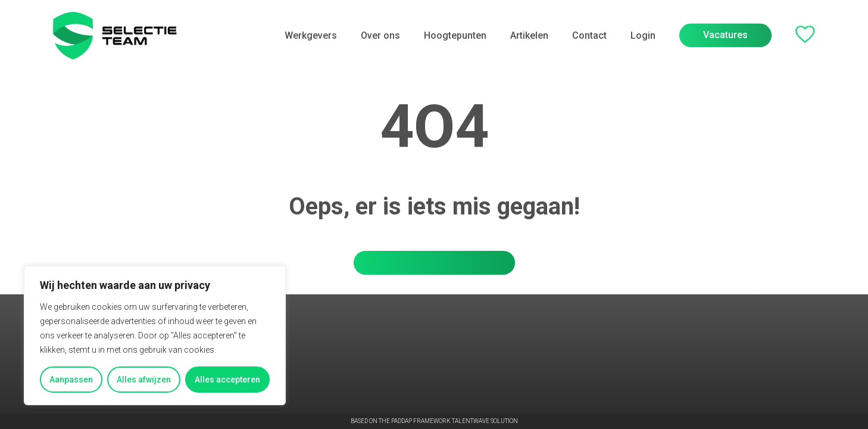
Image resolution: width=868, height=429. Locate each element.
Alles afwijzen (144, 380)
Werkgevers (311, 35)
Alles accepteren (227, 380)
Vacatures (725, 34)
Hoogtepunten (455, 35)
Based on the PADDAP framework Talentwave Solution (434, 421)
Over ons (380, 35)
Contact (589, 35)
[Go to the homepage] (115, 36)
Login (643, 35)
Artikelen (529, 35)
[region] (155, 335)
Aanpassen (71, 380)
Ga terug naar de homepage (434, 262)
